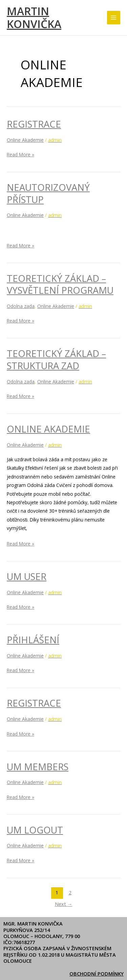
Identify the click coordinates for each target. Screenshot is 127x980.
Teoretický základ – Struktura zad (56, 360)
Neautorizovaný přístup (48, 193)
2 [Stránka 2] (70, 892)
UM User (27, 576)
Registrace (34, 124)
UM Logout (35, 830)
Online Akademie (25, 140)
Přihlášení (33, 640)
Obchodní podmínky (97, 974)
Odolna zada (21, 306)
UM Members (38, 767)
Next (64, 904)
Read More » (20, 154)
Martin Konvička (34, 17)
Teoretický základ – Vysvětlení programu (60, 284)
